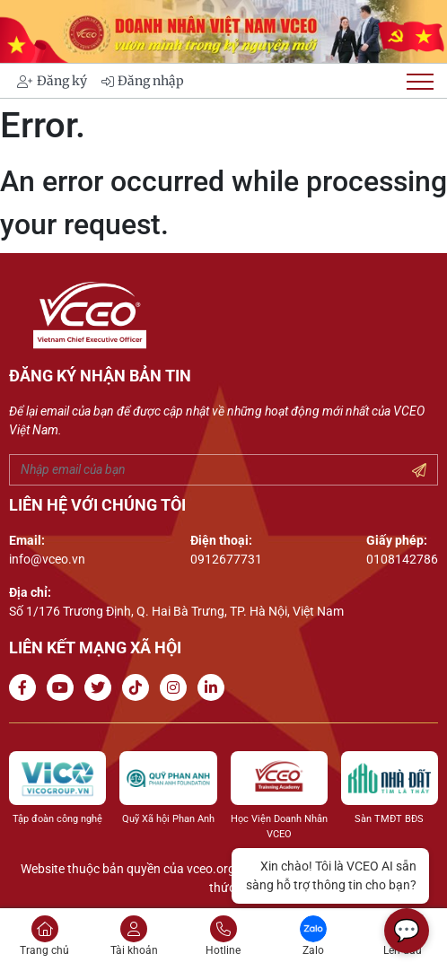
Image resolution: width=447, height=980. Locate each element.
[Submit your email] (419, 471)
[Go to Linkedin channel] (215, 688)
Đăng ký (52, 81)
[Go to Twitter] (101, 688)
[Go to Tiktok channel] (139, 688)
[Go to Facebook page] (26, 688)
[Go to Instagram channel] (177, 688)
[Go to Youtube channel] (64, 688)
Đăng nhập (143, 81)
